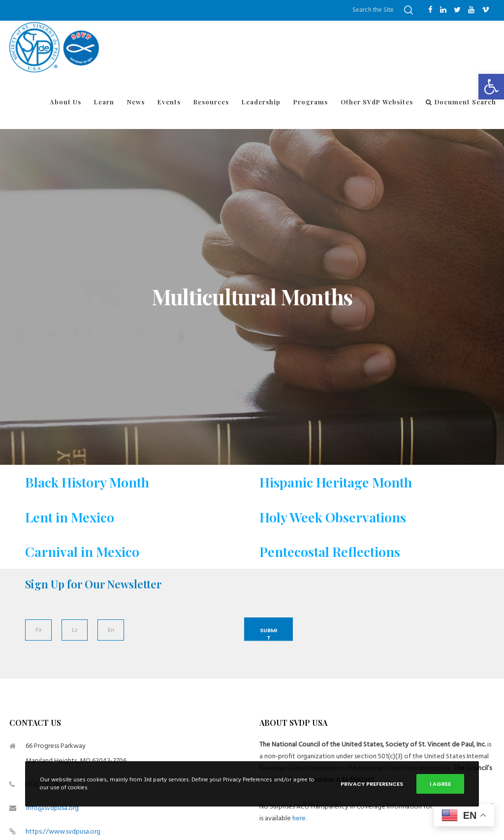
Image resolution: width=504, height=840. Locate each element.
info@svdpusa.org (52, 808)
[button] (491, 87)
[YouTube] (471, 10)
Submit (268, 634)
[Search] (409, 10)
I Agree (440, 784)
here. (299, 818)
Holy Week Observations (333, 517)
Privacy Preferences (372, 784)
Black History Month (87, 482)
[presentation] (181, 641)
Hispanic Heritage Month (336, 482)
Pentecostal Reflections (330, 551)
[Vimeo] (486, 10)
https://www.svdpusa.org (63, 831)
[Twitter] (457, 10)
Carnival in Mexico (82, 551)
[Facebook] (430, 10)
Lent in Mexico (70, 517)
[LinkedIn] (443, 10)
